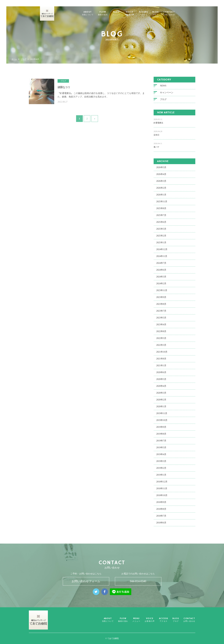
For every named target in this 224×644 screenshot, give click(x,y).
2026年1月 (161, 197)
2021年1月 (161, 367)
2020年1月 (161, 408)
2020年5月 (161, 381)
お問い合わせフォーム (86, 581)
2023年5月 (161, 320)
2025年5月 (161, 231)
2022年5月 (161, 340)
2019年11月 (162, 415)
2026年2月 (161, 190)
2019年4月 (161, 456)
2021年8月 (161, 361)
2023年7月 (161, 313)
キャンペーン (167, 94)
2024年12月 (162, 251)
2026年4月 (161, 176)
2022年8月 (161, 333)
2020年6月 (161, 374)
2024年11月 (162, 258)
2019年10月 (162, 422)
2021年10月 (162, 354)
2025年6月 (161, 224)
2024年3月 (161, 279)
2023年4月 (161, 326)
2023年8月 (161, 306)
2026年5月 (161, 169)
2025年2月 (161, 238)
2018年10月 (162, 497)
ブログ (24, 59)
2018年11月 (162, 490)
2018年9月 (161, 504)
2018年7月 (161, 518)
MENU (120, 13)
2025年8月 (161, 210)
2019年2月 (161, 470)
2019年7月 (161, 443)
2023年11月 (162, 292)
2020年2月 (161, 402)
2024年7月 (161, 265)
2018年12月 (162, 484)
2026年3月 (161, 183)
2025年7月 (161, 217)
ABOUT (92, 13)
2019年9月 (161, 429)
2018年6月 (161, 525)
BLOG (160, 13)
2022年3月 (161, 347)
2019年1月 (161, 477)
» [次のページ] (95, 117)
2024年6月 (161, 272)
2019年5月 (161, 449)
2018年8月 (161, 511)
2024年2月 (161, 285)
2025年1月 (161, 244)
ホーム (14, 59)
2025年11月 (162, 203)
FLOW (107, 13)
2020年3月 (161, 395)
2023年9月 (161, 299)
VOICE (134, 13)
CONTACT (173, 13)
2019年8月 (161, 436)
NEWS (163, 88)
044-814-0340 (138, 581)
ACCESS (148, 13)
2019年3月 (161, 463)
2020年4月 (161, 388)
